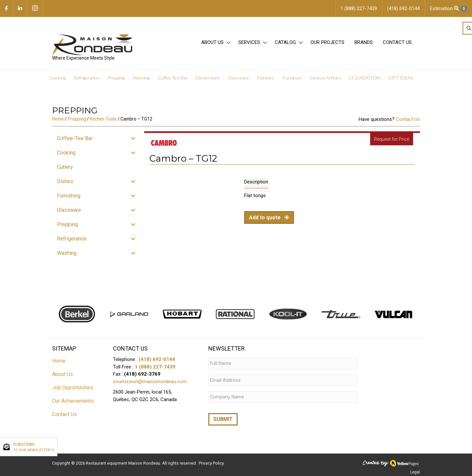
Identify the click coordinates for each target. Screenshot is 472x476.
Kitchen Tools (103, 119)
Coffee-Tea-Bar (173, 78)
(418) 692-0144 (157, 359)
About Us (212, 43)
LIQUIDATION (365, 78)
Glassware (238, 78)
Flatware (266, 78)
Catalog (285, 43)
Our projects (327, 43)
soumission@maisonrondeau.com (150, 382)
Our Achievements (73, 401)
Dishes (65, 181)
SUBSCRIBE (34, 447)
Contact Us (397, 43)
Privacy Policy (212, 462)
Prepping (116, 78)
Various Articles (326, 78)
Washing (141, 78)
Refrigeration (87, 78)
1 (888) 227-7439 (155, 367)
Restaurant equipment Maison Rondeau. (124, 462)
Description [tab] (256, 182)
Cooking (58, 78)
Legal (415, 470)
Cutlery (65, 167)
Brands (364, 43)
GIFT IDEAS (400, 78)
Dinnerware (208, 78)
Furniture (292, 78)
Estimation (449, 9)
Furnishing (69, 196)
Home (58, 119)
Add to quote (265, 217)
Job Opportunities (73, 388)
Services (249, 43)
